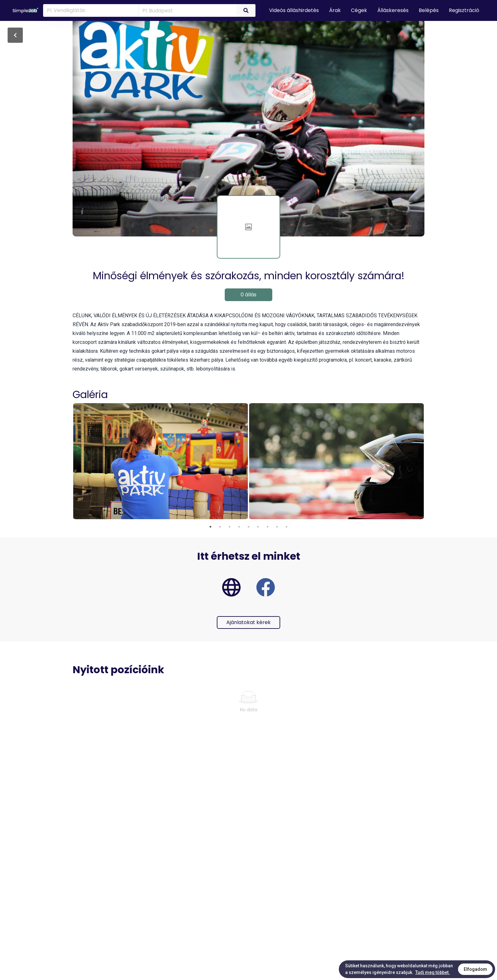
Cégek (359, 10)
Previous (68, 462)
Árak (335, 10)
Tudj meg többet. (432, 972)
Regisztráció (464, 10)
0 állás (248, 295)
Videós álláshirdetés (294, 10)
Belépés (429, 10)
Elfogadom (475, 969)
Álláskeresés (393, 10)
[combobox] (187, 10)
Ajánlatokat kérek (248, 622)
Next (429, 462)
